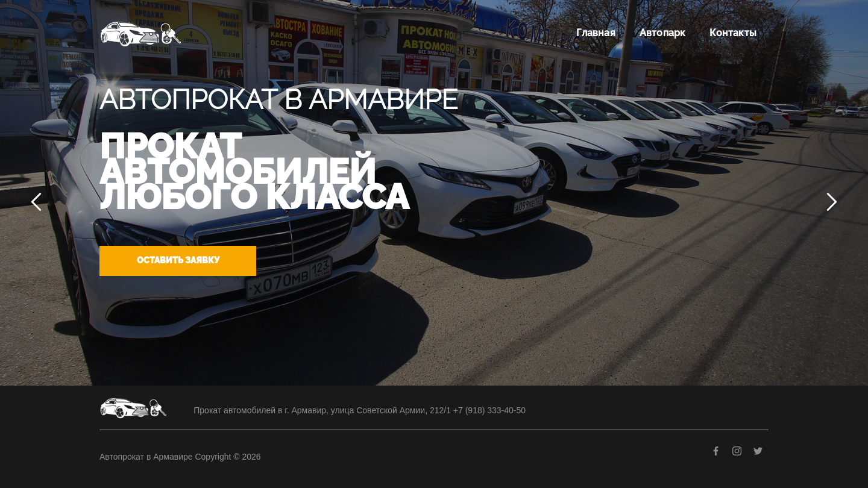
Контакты (733, 33)
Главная (596, 33)
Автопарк (663, 33)
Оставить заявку (178, 260)
